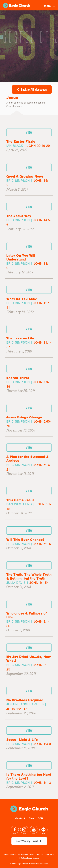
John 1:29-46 (17, 709)
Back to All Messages (34, 89)
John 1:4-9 (42, 744)
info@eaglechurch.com (29, 858)
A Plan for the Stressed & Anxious (27, 459)
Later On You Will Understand (21, 257)
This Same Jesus (20, 500)
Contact (20, 818)
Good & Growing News (25, 176)
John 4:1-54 (39, 583)
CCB (40, 818)
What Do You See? (21, 299)
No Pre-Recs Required (25, 700)
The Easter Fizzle (21, 141)
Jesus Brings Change (24, 417)
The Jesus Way (19, 216)
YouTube (34, 830)
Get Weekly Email (27, 841)
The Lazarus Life (20, 338)
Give (31, 818)
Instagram (24, 830)
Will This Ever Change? (25, 540)
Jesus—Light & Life (22, 740)
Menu (49, 6)
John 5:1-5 (42, 544)
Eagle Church (17, 6)
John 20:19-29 (38, 146)
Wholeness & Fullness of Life (27, 615)
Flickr (43, 830)
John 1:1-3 (42, 783)
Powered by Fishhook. (39, 864)
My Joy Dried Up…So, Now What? (29, 659)
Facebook (15, 830)
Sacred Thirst (18, 378)
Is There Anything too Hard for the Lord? (29, 776)
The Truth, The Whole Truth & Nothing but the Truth (29, 576)
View (29, 132)
